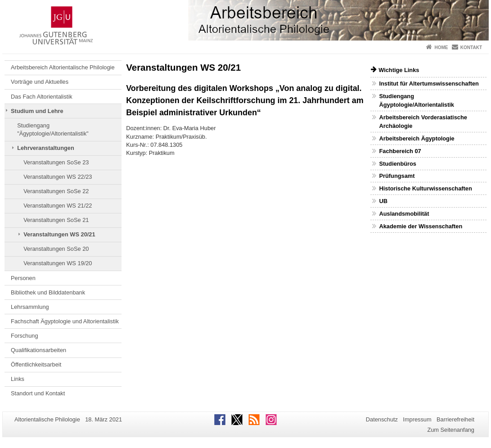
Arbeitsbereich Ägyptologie (417, 138)
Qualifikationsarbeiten (38, 350)
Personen (23, 278)
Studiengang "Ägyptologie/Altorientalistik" (53, 129)
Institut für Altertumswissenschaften (429, 84)
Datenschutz (382, 419)
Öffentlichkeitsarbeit (36, 364)
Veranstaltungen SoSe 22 (56, 191)
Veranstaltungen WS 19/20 (58, 263)
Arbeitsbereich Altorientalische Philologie (63, 67)
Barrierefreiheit (455, 419)
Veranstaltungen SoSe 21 (56, 220)
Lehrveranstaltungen (46, 148)
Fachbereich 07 (400, 151)
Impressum (417, 419)
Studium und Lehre (37, 111)
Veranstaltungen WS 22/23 (58, 177)
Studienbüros (397, 164)
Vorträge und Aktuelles (40, 82)
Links (18, 379)
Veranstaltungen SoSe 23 (56, 162)
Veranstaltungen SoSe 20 (56, 249)
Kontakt (471, 48)
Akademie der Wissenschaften (421, 226)
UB (383, 201)
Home (441, 48)
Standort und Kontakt (38, 393)
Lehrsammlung (30, 307)
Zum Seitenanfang (451, 430)
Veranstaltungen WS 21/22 (58, 206)
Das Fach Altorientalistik (42, 97)
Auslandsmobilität (404, 214)
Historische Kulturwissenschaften (425, 188)
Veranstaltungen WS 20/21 (59, 234)
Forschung (24, 336)
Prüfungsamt (397, 176)
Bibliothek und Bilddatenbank (48, 292)
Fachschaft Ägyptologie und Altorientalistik (65, 321)
